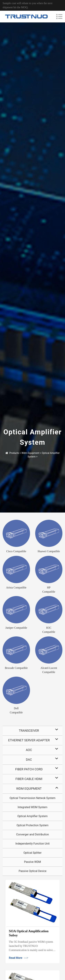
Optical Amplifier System (32, 816)
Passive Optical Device (32, 871)
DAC (29, 760)
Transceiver (29, 731)
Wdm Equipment (30, 453)
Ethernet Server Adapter (29, 740)
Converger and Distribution (32, 834)
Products (14, 453)
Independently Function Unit (33, 844)
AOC (29, 750)
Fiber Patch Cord (29, 769)
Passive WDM (33, 862)
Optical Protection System (32, 825)
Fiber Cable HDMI (29, 779)
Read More (19, 958)
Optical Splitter (32, 853)
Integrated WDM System (33, 807)
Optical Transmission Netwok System (32, 798)
